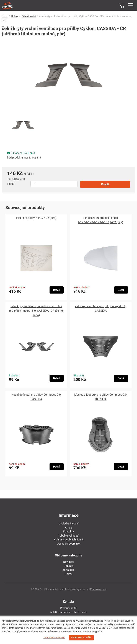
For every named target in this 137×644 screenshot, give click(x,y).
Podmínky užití (98, 589)
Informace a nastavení (54, 638)
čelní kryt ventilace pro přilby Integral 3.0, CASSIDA (101, 308)
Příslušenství (29, 16)
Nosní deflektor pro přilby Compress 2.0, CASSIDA (36, 397)
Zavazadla (68, 570)
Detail (57, 290)
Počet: (11, 184)
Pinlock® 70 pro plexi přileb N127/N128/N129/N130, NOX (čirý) (101, 220)
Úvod (5, 16)
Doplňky (69, 566)
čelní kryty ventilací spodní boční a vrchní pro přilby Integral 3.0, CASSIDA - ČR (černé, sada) (36, 311)
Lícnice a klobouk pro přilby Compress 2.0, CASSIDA (101, 397)
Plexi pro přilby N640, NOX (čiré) (36, 218)
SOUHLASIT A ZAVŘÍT (81, 638)
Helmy (15, 16)
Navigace (69, 562)
